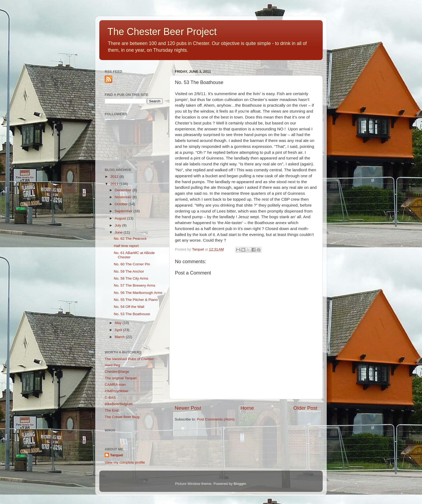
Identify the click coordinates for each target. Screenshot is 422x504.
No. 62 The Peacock (130, 239)
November (124, 197)
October (122, 204)
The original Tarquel (121, 378)
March (120, 337)
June (119, 232)
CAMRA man (115, 385)
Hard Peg (112, 365)
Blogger (240, 484)
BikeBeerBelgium (119, 404)
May (119, 323)
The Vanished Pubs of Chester (129, 359)
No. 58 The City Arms (131, 278)
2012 (115, 177)
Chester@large (117, 372)
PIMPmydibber (117, 391)
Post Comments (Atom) (216, 419)
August (121, 218)
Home (247, 408)
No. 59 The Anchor (129, 271)
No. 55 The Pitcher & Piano (136, 300)
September (124, 211)
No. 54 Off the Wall (129, 307)
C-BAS (110, 397)
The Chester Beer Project (162, 32)
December (124, 190)
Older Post (305, 408)
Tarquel (117, 455)
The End (112, 410)
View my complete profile (125, 462)
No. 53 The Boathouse (132, 314)
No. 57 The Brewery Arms (135, 285)
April (119, 330)
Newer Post (188, 408)
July (118, 225)
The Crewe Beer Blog (122, 417)
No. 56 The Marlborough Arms (138, 293)
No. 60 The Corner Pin (132, 264)
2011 (115, 184)
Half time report (126, 246)
